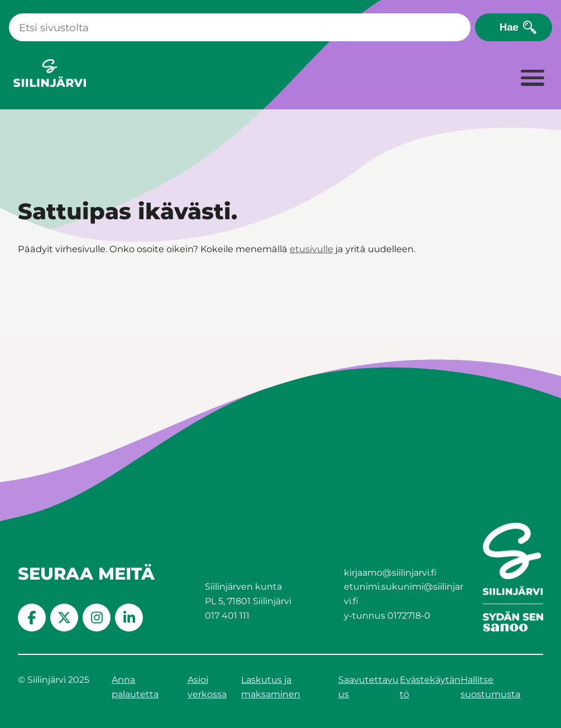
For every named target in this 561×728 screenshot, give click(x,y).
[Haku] (240, 27)
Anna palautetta (135, 687)
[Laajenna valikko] (532, 79)
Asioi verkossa (207, 687)
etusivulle (311, 249)
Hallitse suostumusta (490, 687)
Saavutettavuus (368, 687)
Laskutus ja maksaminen (271, 687)
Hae (509, 27)
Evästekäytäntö (430, 687)
